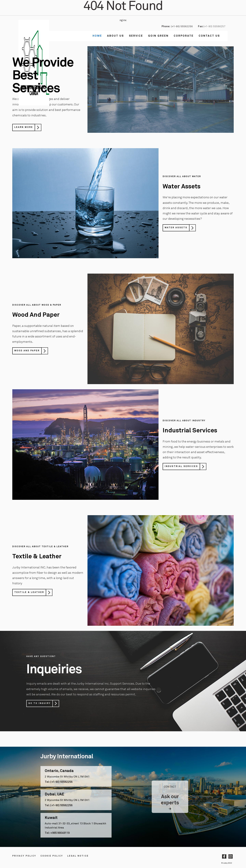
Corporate (184, 36)
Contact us (209, 36)
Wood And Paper (27, 351)
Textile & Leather (29, 592)
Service (136, 36)
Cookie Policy (52, 856)
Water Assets (176, 228)
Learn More (24, 127)
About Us (115, 36)
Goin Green (158, 36)
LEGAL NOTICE (78, 856)
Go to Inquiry (40, 703)
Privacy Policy (24, 856)
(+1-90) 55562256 (182, 27)
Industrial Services (181, 466)
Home (97, 36)
